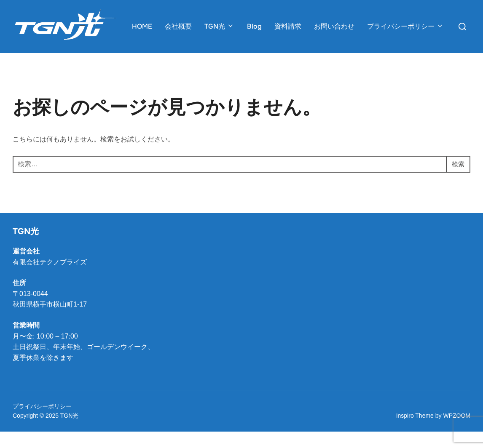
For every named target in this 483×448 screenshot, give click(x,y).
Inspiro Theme (415, 432)
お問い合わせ (334, 26)
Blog (254, 26)
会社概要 (178, 26)
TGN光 (219, 26)
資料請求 (288, 26)
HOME (142, 26)
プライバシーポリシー (405, 26)
